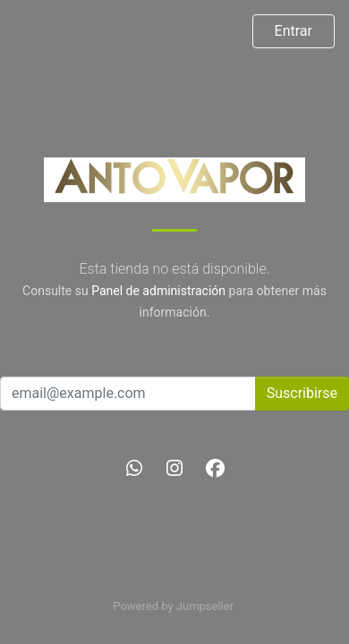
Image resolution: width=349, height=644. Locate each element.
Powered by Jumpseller (173, 606)
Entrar (294, 31)
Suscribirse (302, 393)
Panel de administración (158, 291)
